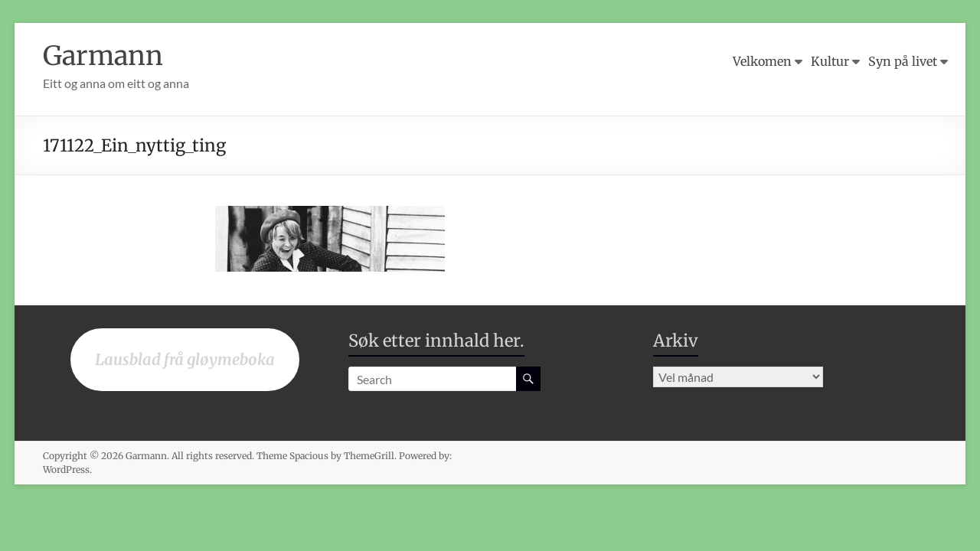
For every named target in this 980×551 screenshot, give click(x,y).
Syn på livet (903, 61)
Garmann (106, 55)
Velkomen (762, 61)
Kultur (830, 61)
